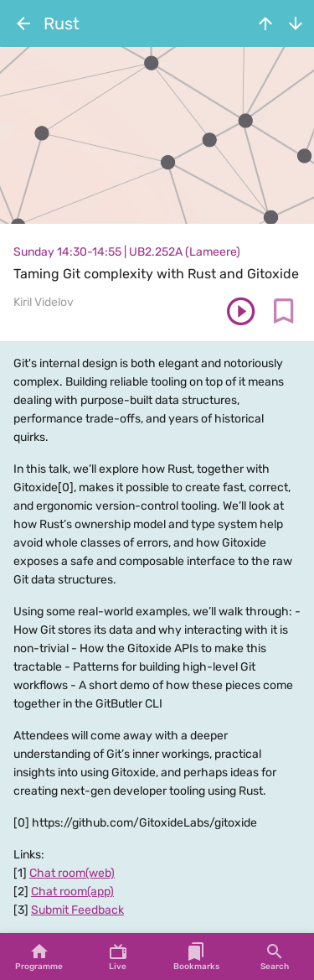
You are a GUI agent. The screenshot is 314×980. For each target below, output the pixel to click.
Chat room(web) (72, 873)
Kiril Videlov (44, 302)
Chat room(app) (72, 892)
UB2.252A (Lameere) (185, 252)
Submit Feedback (77, 910)
